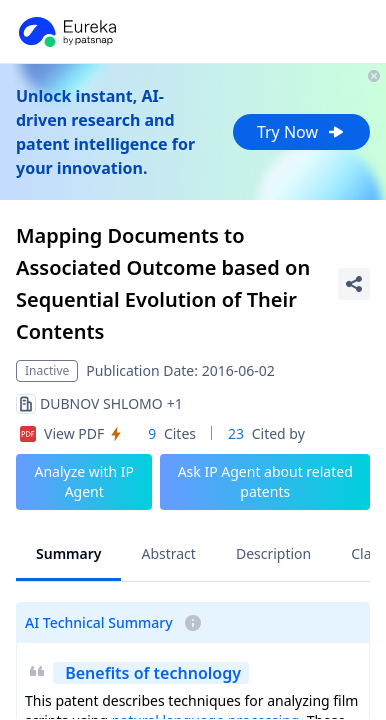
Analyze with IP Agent (84, 481)
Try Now (301, 132)
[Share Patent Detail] (354, 284)
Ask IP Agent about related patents (265, 481)
